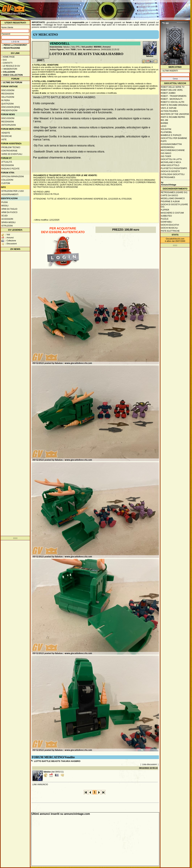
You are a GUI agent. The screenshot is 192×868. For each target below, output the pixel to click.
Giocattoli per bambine (174, 138)
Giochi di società (170, 171)
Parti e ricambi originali (174, 105)
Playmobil (166, 132)
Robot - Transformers (174, 96)
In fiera (6, 100)
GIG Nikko (166, 153)
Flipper (165, 210)
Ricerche (7, 136)
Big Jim (164, 120)
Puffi (164, 141)
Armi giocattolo (170, 165)
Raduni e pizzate (10, 169)
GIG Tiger (166, 156)
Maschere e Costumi (172, 213)
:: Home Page (8, 57)
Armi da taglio (9, 209)
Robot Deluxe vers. (172, 90)
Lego (164, 126)
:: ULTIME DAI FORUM (12, 82)
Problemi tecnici (11, 147)
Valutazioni (8, 97)
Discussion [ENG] (11, 107)
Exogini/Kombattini (171, 144)
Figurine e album (170, 201)
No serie (87, 50)
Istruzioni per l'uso (13, 191)
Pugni (5, 202)
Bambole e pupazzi (171, 135)
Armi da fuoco (9, 212)
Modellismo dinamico (173, 198)
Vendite (6, 133)
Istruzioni (7, 226)
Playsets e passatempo (174, 168)
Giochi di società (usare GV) (174, 206)
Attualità (7, 162)
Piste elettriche (170, 231)
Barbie (164, 123)
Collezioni (7, 180)
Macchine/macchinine (173, 150)
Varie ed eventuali (12, 154)
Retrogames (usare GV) (174, 192)
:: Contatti (7, 63)
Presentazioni (9, 110)
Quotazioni (8, 104)
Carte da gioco (169, 195)
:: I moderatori (9, 69)
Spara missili (8, 222)
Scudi (4, 216)
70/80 (73, 50)
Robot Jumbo (168, 93)
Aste (4, 140)
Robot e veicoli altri (172, 102)
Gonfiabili (166, 222)
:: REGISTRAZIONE (11, 48)
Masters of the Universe (175, 114)
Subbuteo (166, 216)
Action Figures (57, 50)
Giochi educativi (170, 225)
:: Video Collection (12, 75)
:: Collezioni (8, 72)
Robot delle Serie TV (173, 87)
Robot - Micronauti (172, 99)
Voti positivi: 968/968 (91, 47)
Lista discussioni (150, 764)
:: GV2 (4, 60)
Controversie (9, 151)
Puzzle (165, 219)
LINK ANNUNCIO (40, 784)
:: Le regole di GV (11, 66)
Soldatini (166, 129)
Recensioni (8, 94)
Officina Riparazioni (13, 177)
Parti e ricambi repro (173, 117)
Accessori (7, 219)
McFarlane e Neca (171, 162)
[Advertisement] (175, 11)
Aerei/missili (168, 147)
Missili (5, 206)
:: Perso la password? (14, 45)
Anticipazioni (9, 125)
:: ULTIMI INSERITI (169, 71)
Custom (6, 183)
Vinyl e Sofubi (169, 108)
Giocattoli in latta (171, 159)
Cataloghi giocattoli (173, 174)
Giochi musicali (169, 228)
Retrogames (168, 177)
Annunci (107, 47)
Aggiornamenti (10, 194)
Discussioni (8, 90)
